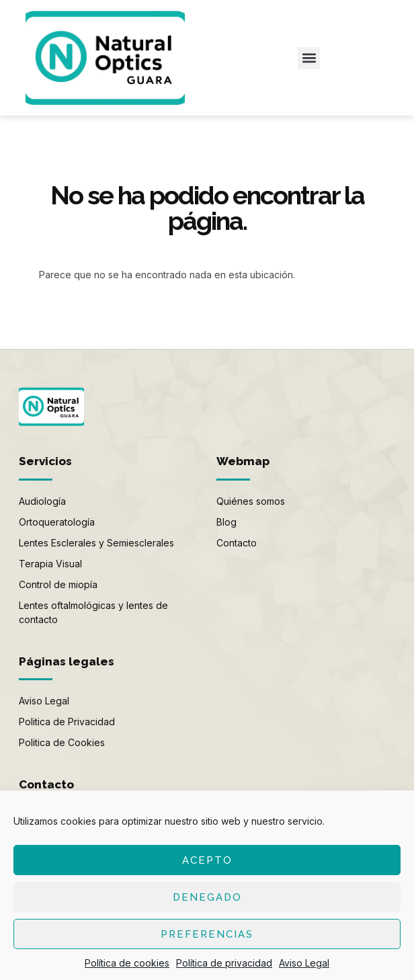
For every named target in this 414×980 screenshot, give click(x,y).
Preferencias (207, 934)
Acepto (207, 860)
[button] (309, 58)
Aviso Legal (304, 963)
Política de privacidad (224, 963)
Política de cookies (127, 963)
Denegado (207, 897)
